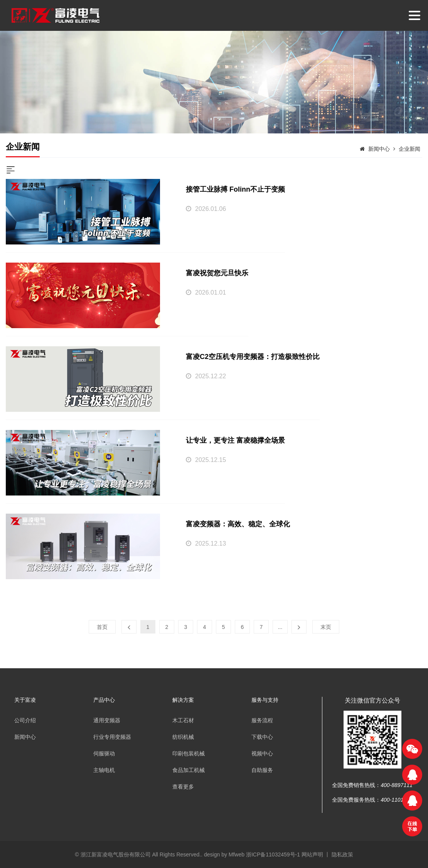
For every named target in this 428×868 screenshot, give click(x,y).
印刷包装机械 (189, 753)
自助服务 (262, 770)
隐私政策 (342, 855)
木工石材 (183, 720)
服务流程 (262, 720)
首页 (102, 627)
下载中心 (262, 737)
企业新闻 (409, 149)
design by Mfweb (224, 855)
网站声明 (312, 855)
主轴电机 (104, 770)
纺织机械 (183, 737)
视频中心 (262, 753)
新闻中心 (379, 149)
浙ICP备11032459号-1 (274, 855)
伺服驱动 (104, 753)
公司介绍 (25, 720)
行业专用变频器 (112, 737)
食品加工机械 (189, 770)
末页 (326, 627)
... (280, 627)
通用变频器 (107, 720)
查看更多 (183, 787)
